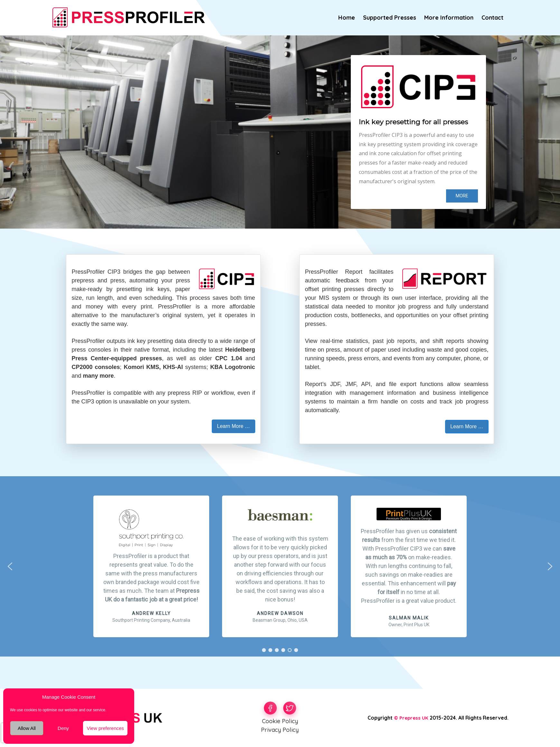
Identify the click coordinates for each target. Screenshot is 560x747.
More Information (449, 18)
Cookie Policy (280, 721)
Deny (63, 728)
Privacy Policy (280, 730)
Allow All (27, 728)
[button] (409, 566)
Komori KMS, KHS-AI (153, 367)
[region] (280, 132)
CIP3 (114, 272)
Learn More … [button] (233, 426)
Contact (492, 18)
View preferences (105, 728)
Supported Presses (390, 18)
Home (347, 18)
